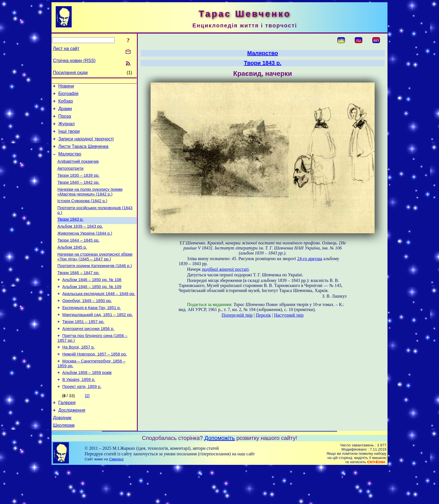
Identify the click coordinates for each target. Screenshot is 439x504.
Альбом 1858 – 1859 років (87, 404)
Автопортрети (70, 178)
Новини (66, 87)
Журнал (66, 129)
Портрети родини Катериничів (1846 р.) (95, 286)
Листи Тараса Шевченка (83, 154)
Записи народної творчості (86, 146)
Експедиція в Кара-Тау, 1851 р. (92, 333)
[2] (87, 429)
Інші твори (69, 137)
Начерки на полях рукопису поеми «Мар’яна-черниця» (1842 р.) (90, 204)
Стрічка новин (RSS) (74, 61)
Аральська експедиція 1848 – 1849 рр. (99, 317)
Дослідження (72, 445)
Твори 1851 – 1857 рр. (83, 348)
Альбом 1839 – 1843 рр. (80, 242)
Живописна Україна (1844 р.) (85, 250)
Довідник (62, 454)
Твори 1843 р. (70, 234)
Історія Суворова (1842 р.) (82, 214)
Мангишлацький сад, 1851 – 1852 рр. (98, 341)
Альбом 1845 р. (72, 266)
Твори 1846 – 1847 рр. (78, 294)
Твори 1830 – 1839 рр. (78, 186)
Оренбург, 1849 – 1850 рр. (87, 325)
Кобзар (66, 104)
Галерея (67, 437)
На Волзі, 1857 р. (79, 376)
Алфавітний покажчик (78, 171)
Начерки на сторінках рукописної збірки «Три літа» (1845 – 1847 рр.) (95, 276)
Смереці (116, 496)
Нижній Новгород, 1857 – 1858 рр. (95, 384)
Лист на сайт (66, 49)
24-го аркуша (310, 259)
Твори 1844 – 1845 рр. (78, 258)
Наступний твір (289, 315)
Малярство (70, 162)
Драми (65, 112)
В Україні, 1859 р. (79, 412)
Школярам (64, 462)
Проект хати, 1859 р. (82, 420)
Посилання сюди (70, 73)
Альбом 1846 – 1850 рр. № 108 (92, 302)
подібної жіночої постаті (225, 269)
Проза (65, 120)
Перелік (263, 315)
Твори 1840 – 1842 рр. (78, 194)
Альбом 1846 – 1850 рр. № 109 (92, 309)
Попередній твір (237, 315)
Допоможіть (220, 475)
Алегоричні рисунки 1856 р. (88, 356)
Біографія (68, 95)
